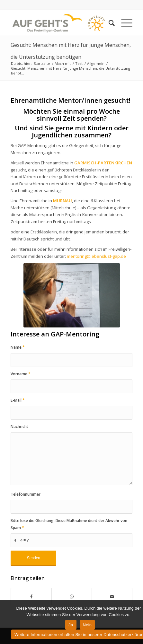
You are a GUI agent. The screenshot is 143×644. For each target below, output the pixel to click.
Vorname (21, 374)
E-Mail (18, 400)
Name (18, 347)
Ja (71, 625)
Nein (87, 625)
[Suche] (108, 23)
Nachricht (19, 426)
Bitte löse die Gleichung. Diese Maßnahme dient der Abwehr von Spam (69, 524)
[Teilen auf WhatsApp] (72, 596)
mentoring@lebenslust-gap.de (96, 256)
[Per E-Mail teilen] (112, 596)
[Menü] (124, 23)
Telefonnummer (26, 494)
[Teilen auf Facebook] (31, 596)
